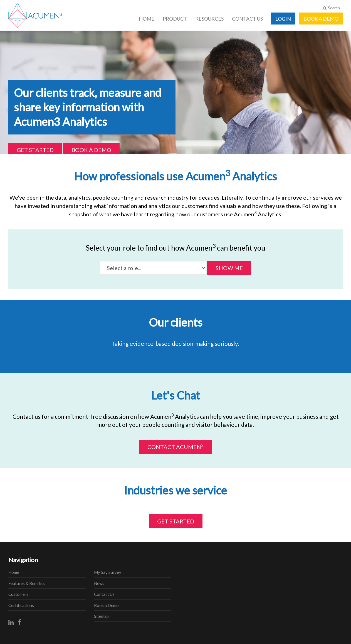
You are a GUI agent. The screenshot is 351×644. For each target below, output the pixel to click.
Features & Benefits (27, 583)
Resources (209, 19)
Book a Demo (321, 19)
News (99, 583)
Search (331, 8)
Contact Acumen (175, 446)
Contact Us (247, 19)
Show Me (229, 268)
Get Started (35, 150)
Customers (18, 594)
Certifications (21, 605)
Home (147, 19)
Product (175, 19)
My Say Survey (108, 572)
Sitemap (101, 616)
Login (283, 19)
